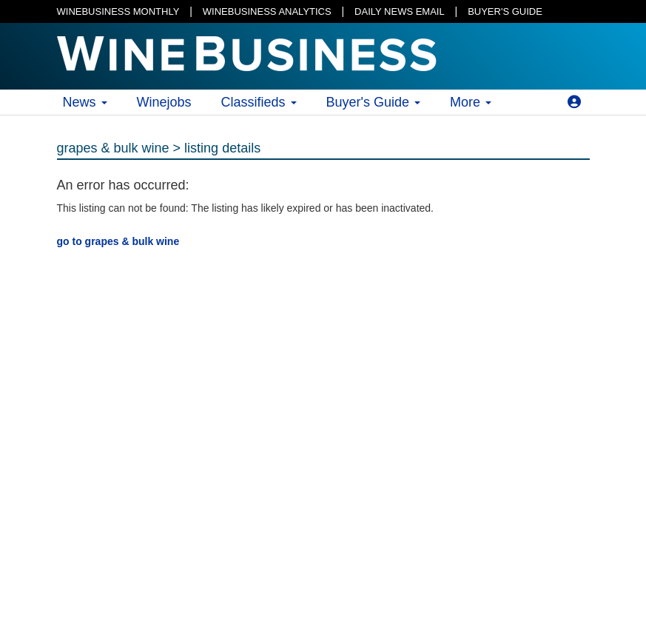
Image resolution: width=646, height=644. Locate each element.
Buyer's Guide (374, 102)
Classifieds (259, 102)
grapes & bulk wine (113, 148)
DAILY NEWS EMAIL (400, 11)
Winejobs (164, 102)
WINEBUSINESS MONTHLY (118, 11)
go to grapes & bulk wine (118, 241)
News (85, 102)
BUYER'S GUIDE (505, 11)
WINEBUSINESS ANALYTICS (267, 11)
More (471, 102)
